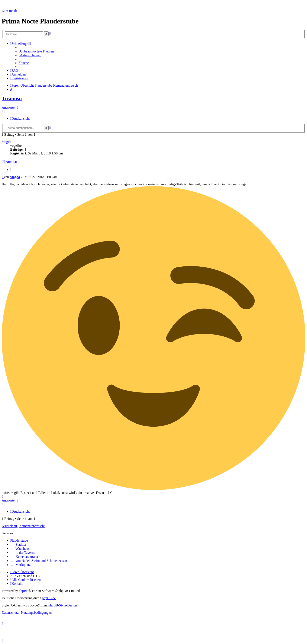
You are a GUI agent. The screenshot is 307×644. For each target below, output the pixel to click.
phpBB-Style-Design (63, 605)
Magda (6, 142)
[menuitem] (36, 51)
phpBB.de (49, 598)
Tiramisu (12, 98)
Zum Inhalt (9, 11)
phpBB (24, 591)
